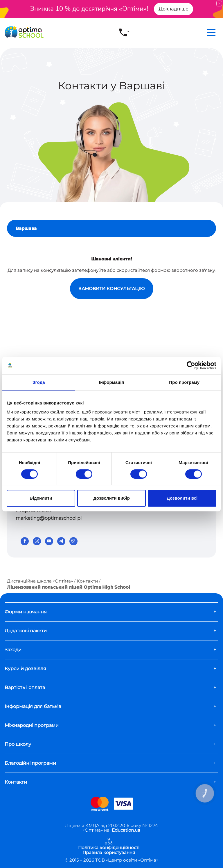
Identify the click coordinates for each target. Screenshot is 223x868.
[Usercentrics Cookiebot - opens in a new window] (191, 365)
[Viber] (73, 541)
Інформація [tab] (112, 382)
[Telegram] (61, 541)
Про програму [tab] (184, 382)
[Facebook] (25, 541)
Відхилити (41, 498)
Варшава (26, 228)
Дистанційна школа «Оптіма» (40, 581)
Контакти (87, 581)
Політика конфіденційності (109, 848)
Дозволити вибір (111, 498)
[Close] (219, 3)
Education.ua (126, 830)
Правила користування (109, 853)
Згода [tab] (39, 382)
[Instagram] (37, 541)
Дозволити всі (182, 498)
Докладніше (173, 9)
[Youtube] (49, 541)
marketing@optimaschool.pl (49, 518)
